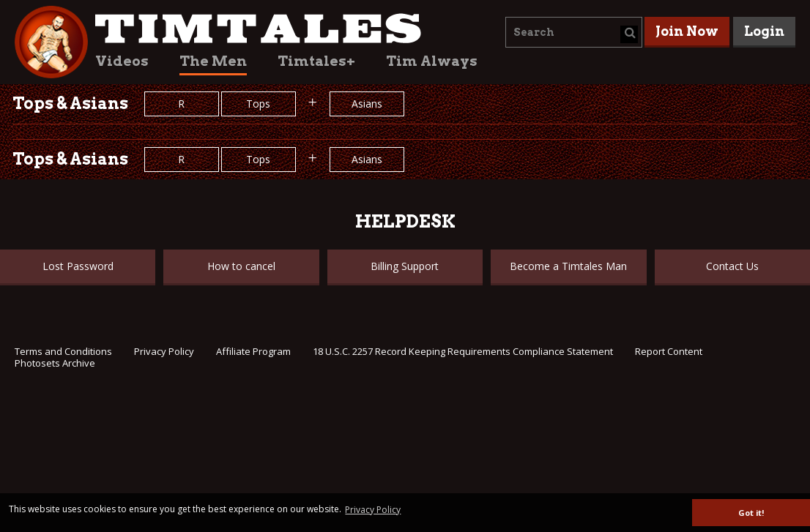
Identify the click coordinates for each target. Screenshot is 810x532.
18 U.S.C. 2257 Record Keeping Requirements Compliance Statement (463, 351)
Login (764, 31)
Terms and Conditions (63, 351)
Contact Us (732, 266)
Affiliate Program (253, 351)
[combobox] (574, 32)
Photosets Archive (55, 363)
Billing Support (405, 266)
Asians (367, 104)
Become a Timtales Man (568, 266)
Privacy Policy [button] (373, 510)
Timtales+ (316, 61)
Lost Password (78, 266)
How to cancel (241, 266)
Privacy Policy (164, 351)
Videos (122, 61)
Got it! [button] (751, 513)
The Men (213, 61)
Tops (258, 104)
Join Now (687, 31)
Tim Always (432, 61)
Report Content (669, 351)
